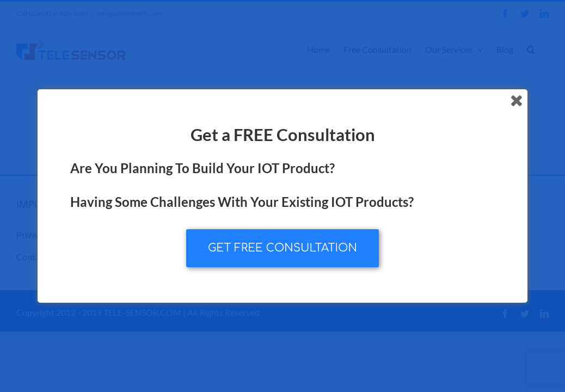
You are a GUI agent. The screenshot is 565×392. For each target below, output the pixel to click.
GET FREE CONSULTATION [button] (282, 248)
